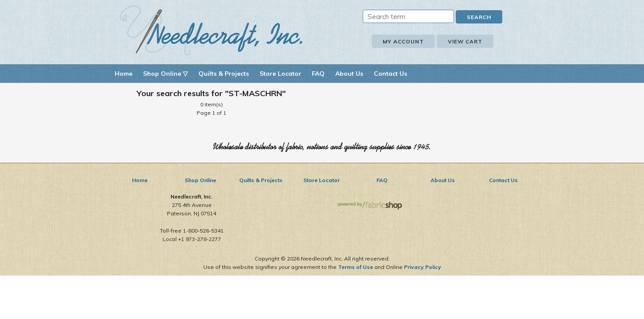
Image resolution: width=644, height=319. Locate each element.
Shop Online (200, 180)
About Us (349, 74)
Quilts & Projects (224, 74)
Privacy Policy (423, 267)
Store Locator (280, 74)
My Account (403, 41)
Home (124, 74)
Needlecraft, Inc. (211, 30)
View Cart (465, 41)
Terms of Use (355, 267)
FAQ (318, 74)
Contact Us (390, 74)
